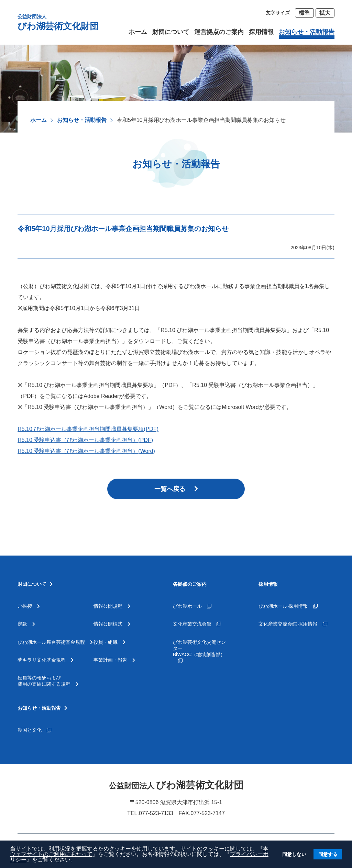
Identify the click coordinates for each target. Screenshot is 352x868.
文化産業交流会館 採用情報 (293, 624)
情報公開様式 (112, 624)
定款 (26, 624)
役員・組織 (109, 642)
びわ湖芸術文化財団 (58, 22)
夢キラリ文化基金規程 (46, 660)
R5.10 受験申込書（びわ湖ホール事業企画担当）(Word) (86, 451)
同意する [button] (328, 854)
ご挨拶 (29, 606)
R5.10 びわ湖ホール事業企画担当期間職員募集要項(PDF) (88, 429)
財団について (171, 32)
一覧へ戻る (176, 489)
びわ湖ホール (192, 606)
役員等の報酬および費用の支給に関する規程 (48, 681)
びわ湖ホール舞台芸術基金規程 (55, 642)
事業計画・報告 (114, 660)
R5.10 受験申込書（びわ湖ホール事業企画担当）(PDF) (85, 440)
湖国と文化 (34, 730)
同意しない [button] (294, 854)
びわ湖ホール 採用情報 (288, 606)
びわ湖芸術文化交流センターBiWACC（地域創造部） (199, 651)
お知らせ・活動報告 (82, 120)
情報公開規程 (112, 606)
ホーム (38, 120)
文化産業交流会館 (197, 624)
